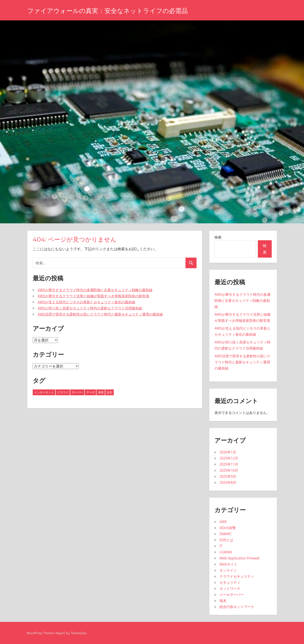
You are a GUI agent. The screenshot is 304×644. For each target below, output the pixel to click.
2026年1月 (228, 452)
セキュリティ (230, 582)
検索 (218, 237)
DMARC (226, 534)
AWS (223, 522)
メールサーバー (232, 595)
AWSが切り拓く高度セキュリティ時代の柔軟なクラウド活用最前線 (90, 308)
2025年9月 (228, 476)
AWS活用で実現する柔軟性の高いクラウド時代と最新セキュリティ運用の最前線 (100, 314)
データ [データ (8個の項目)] (90, 392)
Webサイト (228, 564)
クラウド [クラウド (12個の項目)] (63, 392)
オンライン (228, 570)
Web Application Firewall (239, 558)
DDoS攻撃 (228, 528)
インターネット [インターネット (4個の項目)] (44, 392)
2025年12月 (229, 458)
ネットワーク (230, 588)
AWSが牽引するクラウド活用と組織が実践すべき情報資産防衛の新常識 (93, 296)
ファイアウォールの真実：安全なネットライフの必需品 (116, 11)
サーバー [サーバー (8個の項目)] (77, 392)
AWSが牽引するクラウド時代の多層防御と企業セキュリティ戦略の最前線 (95, 290)
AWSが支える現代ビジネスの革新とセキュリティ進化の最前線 (86, 302)
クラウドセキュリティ (237, 576)
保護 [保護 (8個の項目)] (101, 392)
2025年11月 (229, 464)
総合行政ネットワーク (237, 607)
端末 (223, 601)
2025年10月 (229, 470)
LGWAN (226, 552)
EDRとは (226, 540)
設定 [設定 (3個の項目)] (110, 392)
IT (221, 546)
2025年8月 (228, 482)
